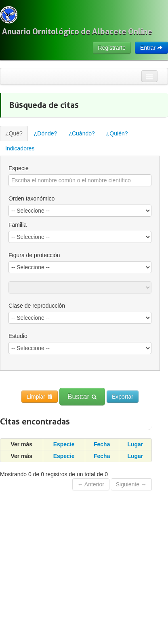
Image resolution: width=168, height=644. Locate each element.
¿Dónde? (46, 133)
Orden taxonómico (31, 198)
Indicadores (20, 148)
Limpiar (40, 397)
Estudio (18, 336)
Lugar (135, 444)
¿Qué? (14, 133)
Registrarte (112, 48)
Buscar (82, 397)
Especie (19, 168)
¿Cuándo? (81, 133)
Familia (18, 225)
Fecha (102, 444)
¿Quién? (117, 133)
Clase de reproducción (37, 306)
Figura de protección (34, 255)
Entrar (151, 48)
